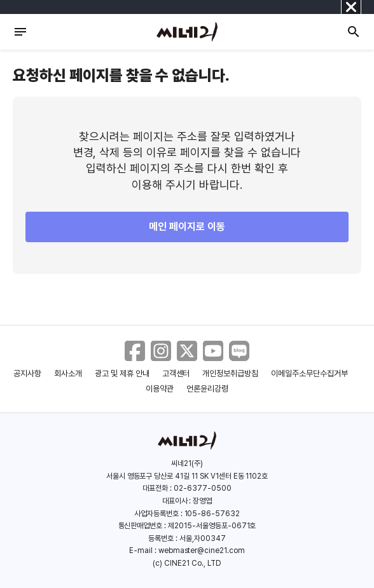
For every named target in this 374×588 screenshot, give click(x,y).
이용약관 (160, 389)
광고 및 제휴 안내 (122, 373)
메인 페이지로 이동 (187, 227)
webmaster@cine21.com (202, 550)
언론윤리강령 (207, 389)
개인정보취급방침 (230, 373)
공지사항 (27, 373)
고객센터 (176, 373)
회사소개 (68, 373)
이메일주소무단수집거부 (309, 373)
